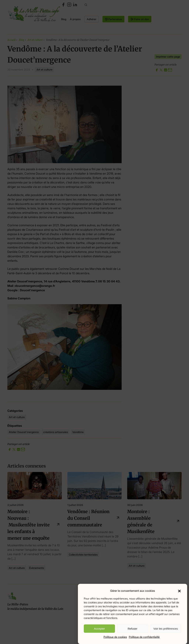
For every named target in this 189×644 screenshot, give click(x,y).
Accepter (99, 629)
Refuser (133, 629)
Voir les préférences (166, 629)
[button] (179, 591)
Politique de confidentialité (144, 637)
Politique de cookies (115, 637)
